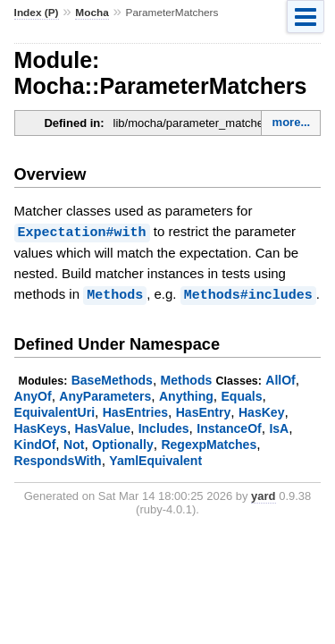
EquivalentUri (54, 411)
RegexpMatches (209, 443)
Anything (186, 394)
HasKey (261, 411)
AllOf (281, 378)
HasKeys (41, 427)
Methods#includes (248, 293)
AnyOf (33, 394)
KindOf (35, 443)
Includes (164, 427)
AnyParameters (105, 394)
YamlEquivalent (155, 459)
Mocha (92, 13)
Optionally (123, 443)
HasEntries (135, 411)
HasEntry (204, 411)
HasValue (103, 427)
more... (292, 122)
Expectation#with (82, 232)
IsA (279, 427)
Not (74, 443)
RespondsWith (58, 459)
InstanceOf (229, 427)
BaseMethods (112, 378)
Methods (115, 293)
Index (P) (37, 13)
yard (263, 494)
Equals (241, 394)
